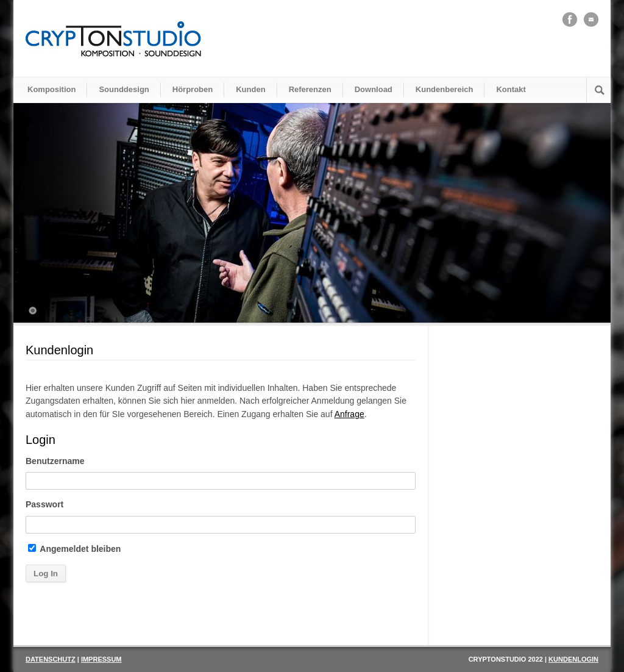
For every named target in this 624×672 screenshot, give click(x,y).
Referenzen (310, 89)
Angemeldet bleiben (74, 549)
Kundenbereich (445, 89)
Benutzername (55, 461)
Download (374, 89)
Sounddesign (124, 89)
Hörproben (193, 89)
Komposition (51, 89)
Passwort (44, 504)
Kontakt (511, 89)
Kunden (250, 89)
